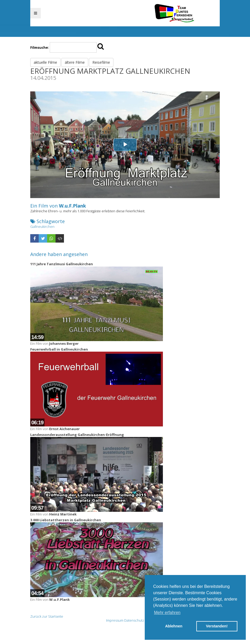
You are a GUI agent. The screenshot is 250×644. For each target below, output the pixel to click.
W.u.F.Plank (72, 206)
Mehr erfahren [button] (167, 613)
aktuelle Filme (45, 62)
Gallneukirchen (42, 227)
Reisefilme (101, 62)
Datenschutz (134, 620)
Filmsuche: (40, 47)
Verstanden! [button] (217, 626)
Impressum (115, 620)
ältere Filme (75, 62)
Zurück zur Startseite (47, 616)
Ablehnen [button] (174, 626)
